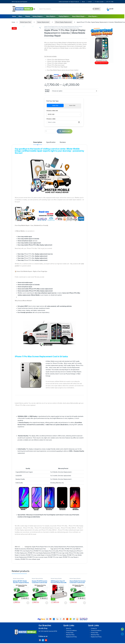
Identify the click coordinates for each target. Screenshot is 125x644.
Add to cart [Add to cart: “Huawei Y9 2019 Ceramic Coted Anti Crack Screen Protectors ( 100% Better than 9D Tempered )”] (47, 603)
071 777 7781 (110, 2)
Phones (28, 16)
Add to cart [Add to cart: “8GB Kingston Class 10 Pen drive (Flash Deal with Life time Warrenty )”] (66, 603)
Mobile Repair (65, 28)
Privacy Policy (70, 633)
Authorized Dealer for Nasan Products (69, 2)
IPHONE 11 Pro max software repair (30, 559)
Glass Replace (51, 16)
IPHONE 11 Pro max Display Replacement (39, 553)
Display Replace (64, 16)
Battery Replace (38, 16)
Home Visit (72, 105)
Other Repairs (92, 16)
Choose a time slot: (52, 111)
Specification (51, 142)
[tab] (38, 143)
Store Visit (55, 105)
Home (14, 16)
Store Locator (99, 2)
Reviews (63, 142)
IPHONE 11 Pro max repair (55, 557)
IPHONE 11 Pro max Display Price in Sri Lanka (46, 551)
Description (38, 142)
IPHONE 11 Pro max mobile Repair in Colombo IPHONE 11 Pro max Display (46, 555)
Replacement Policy (71, 637)
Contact (90, 2)
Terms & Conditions (71, 631)
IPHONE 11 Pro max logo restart (60, 553)
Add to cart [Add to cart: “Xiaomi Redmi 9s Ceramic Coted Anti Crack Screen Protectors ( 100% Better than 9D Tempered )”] (84, 603)
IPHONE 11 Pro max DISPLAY (73, 549)
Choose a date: (51, 119)
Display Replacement (43, 22)
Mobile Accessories (56, 28)
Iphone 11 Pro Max (59, 549)
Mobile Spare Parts (26, 22)
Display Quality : (47, 91)
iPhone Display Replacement (63, 22)
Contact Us (94, 628)
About (83, 2)
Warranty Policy (70, 635)
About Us (69, 628)
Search (97, 9)
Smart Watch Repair (78, 16)
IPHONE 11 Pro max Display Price (24, 551)
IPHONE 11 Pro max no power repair (37, 557)
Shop (20, 16)
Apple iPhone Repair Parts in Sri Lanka (54, 26)
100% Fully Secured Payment (19, 2)
